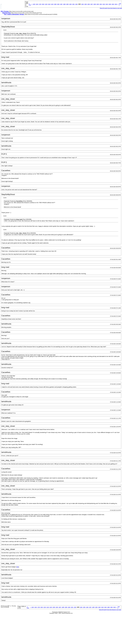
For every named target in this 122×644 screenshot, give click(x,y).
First (30, 4)
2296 (89, 4)
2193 (46, 4)
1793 (40, 4)
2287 (61, 4)
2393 (113, 4)
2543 (116, 4)
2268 (55, 4)
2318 (104, 4)
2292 (76, 4)
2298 (95, 4)
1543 (37, 4)
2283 (58, 4)
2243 (52, 4)
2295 (85, 4)
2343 (107, 4)
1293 (34, 4)
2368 (110, 4)
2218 (49, 4)
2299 (98, 4)
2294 (82, 4)
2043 (43, 4)
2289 (67, 4)
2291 (73, 4)
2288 (64, 4)
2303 (101, 4)
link (18, 567)
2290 (70, 4)
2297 (92, 4)
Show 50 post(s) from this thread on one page (111, 8)
